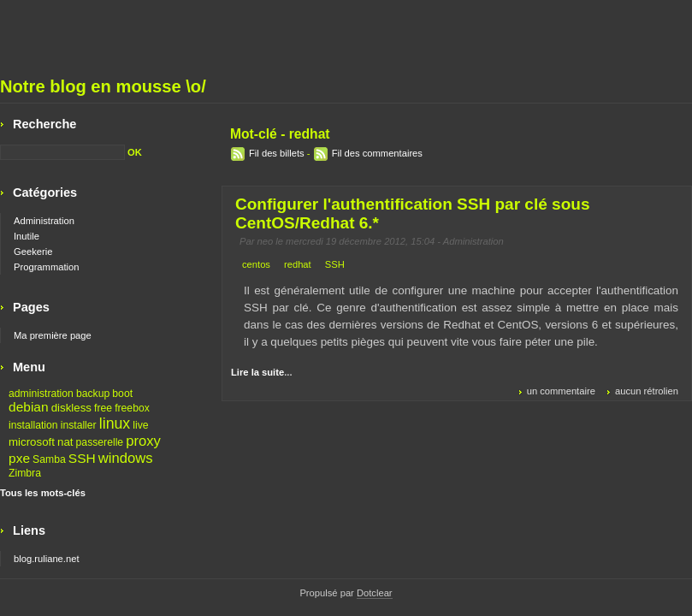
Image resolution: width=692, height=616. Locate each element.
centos (256, 264)
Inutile (27, 236)
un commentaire (561, 391)
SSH (335, 264)
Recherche (44, 124)
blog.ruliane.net (47, 559)
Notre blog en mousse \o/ (103, 86)
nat (65, 442)
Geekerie (33, 252)
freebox (132, 408)
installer (79, 425)
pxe (19, 458)
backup (93, 394)
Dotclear (375, 593)
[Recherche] (62, 152)
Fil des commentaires (377, 153)
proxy (143, 441)
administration (41, 394)
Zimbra (25, 473)
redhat (298, 264)
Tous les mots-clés (43, 493)
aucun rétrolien (647, 391)
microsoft (32, 442)
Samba (49, 459)
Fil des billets (277, 153)
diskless (71, 408)
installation (33, 425)
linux (115, 423)
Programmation (46, 267)
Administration (473, 241)
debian (29, 407)
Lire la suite (257, 372)
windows (126, 458)
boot (122, 394)
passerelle (100, 442)
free (103, 408)
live (140, 425)
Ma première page (53, 335)
